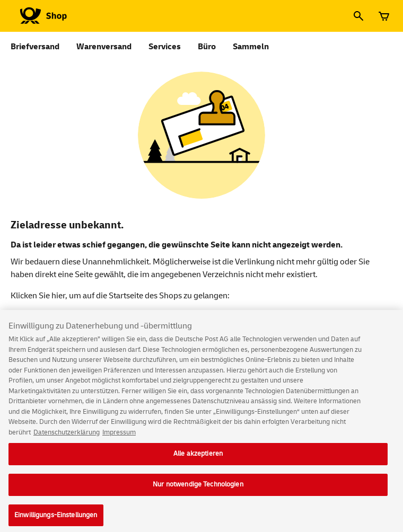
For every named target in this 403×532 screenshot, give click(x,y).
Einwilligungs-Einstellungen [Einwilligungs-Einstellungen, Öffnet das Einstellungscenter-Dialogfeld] (56, 520)
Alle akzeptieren (198, 458)
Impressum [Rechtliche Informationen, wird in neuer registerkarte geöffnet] (119, 437)
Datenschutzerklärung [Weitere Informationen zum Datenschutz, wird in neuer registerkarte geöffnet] (67, 437)
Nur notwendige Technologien (198, 489)
